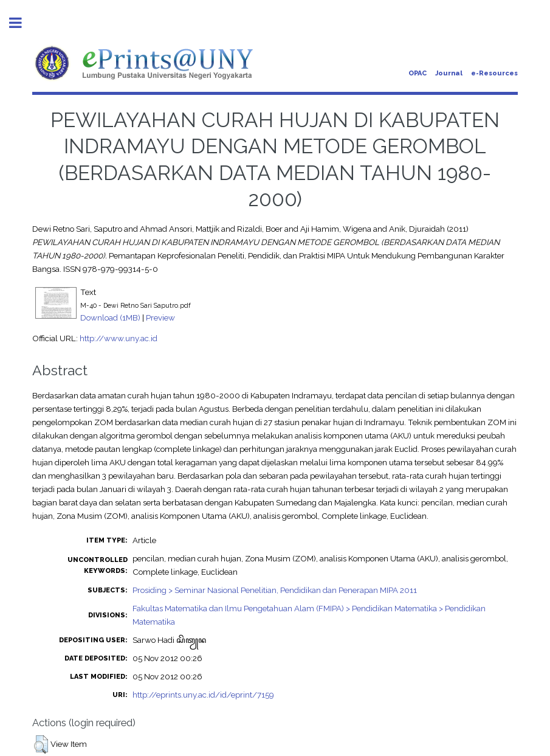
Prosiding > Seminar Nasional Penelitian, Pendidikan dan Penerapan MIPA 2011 (275, 590)
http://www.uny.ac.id (119, 338)
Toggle (22, 23)
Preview (160, 317)
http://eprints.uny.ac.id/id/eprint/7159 (203, 695)
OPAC (418, 73)
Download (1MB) (110, 317)
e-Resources (494, 73)
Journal (449, 73)
